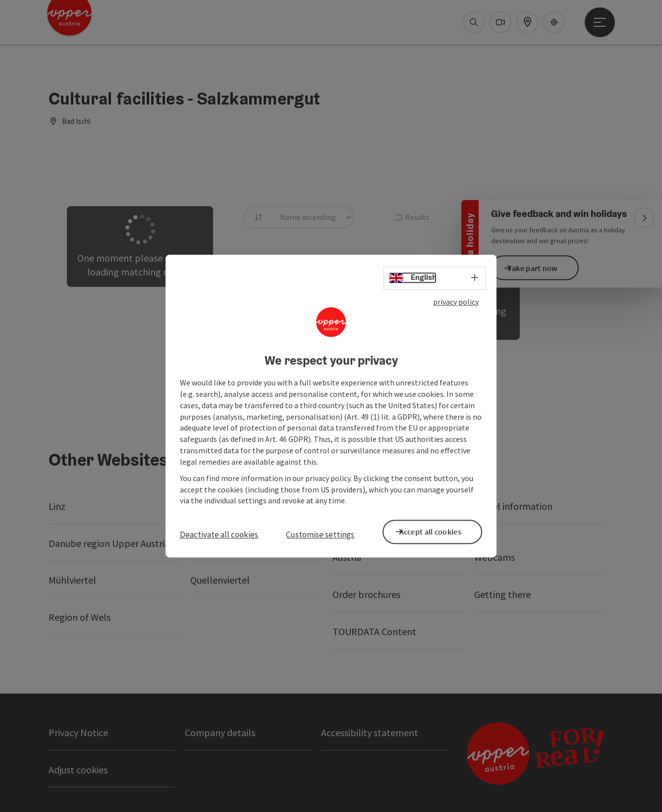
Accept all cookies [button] (440, 531)
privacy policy (456, 304)
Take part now (542, 268)
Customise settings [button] (320, 535)
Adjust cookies (78, 770)
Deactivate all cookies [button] (219, 535)
